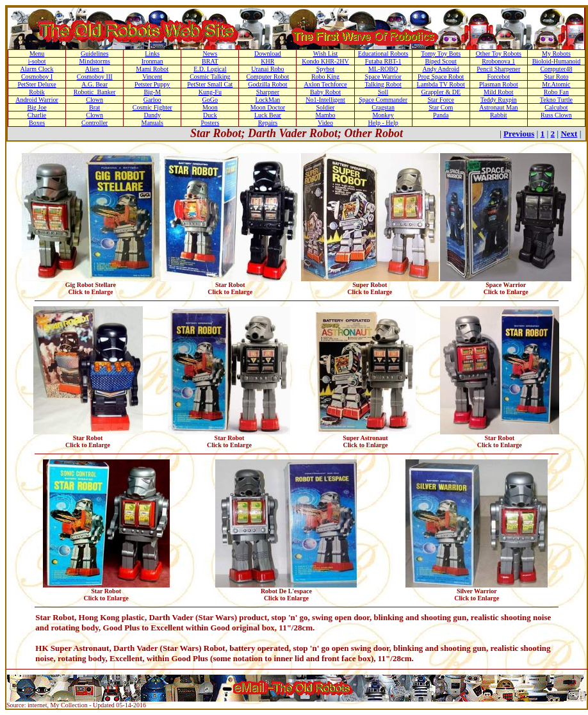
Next (569, 134)
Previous (519, 134)
